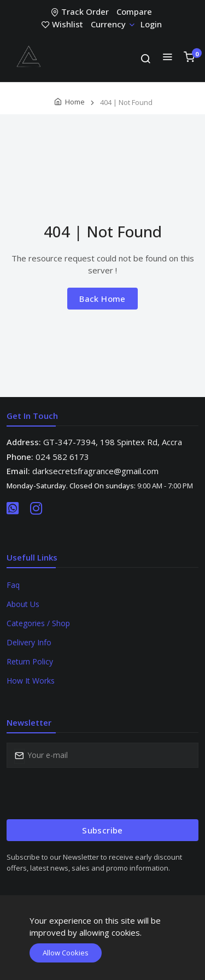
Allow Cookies (66, 953)
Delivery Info (29, 642)
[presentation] (90, 794)
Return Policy (30, 661)
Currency (112, 24)
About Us (23, 604)
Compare (134, 11)
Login (151, 24)
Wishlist (63, 24)
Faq (13, 585)
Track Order (81, 11)
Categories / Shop (38, 623)
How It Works (31, 681)
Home (75, 102)
